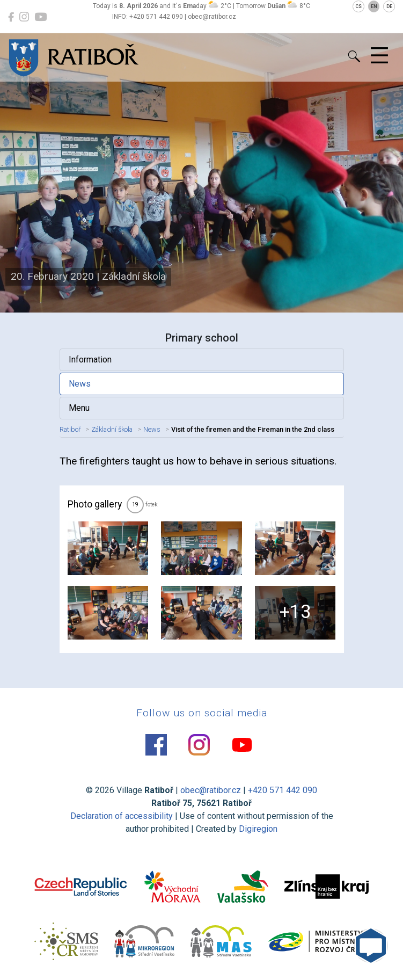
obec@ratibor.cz (211, 790)
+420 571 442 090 (283, 790)
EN (374, 6)
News (80, 384)
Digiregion (258, 829)
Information (90, 360)
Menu (79, 408)
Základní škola (112, 429)
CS (358, 6)
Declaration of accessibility (122, 816)
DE (389, 6)
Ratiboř (70, 429)
